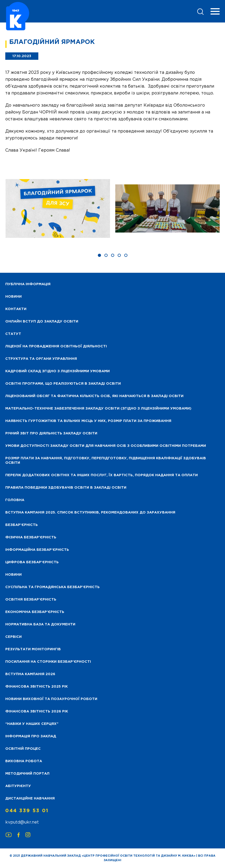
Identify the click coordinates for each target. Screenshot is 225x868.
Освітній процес (23, 749)
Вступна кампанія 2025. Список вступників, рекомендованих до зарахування (90, 513)
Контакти (16, 309)
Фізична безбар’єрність (31, 537)
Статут (13, 334)
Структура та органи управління (41, 359)
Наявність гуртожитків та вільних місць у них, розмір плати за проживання (88, 421)
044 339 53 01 (27, 811)
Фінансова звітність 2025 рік (36, 687)
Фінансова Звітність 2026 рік (37, 712)
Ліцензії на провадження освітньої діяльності (56, 346)
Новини (13, 575)
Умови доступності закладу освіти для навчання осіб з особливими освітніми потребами (106, 446)
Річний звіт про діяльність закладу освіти (51, 433)
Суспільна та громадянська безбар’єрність (52, 587)
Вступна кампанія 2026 (30, 674)
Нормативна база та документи (40, 624)
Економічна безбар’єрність (35, 612)
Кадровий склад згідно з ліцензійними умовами (58, 371)
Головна (15, 500)
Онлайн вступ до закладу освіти (42, 322)
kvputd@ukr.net (22, 822)
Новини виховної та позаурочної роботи (51, 699)
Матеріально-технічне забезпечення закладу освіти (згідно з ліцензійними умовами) (98, 409)
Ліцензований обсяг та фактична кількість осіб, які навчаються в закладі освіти (94, 396)
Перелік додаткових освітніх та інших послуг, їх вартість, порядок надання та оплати (102, 475)
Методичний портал (27, 774)
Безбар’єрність (22, 525)
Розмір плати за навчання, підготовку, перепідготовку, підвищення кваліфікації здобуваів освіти (106, 461)
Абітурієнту (18, 786)
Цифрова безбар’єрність (32, 562)
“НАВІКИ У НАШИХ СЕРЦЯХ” (32, 724)
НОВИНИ (13, 297)
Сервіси (13, 637)
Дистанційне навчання (30, 799)
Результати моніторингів (33, 649)
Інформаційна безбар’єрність (37, 550)
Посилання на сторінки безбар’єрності (48, 662)
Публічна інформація (28, 284)
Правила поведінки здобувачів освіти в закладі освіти (66, 488)
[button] (99, 255)
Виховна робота (24, 761)
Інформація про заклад (31, 736)
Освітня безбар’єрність (31, 600)
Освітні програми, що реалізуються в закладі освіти (63, 384)
